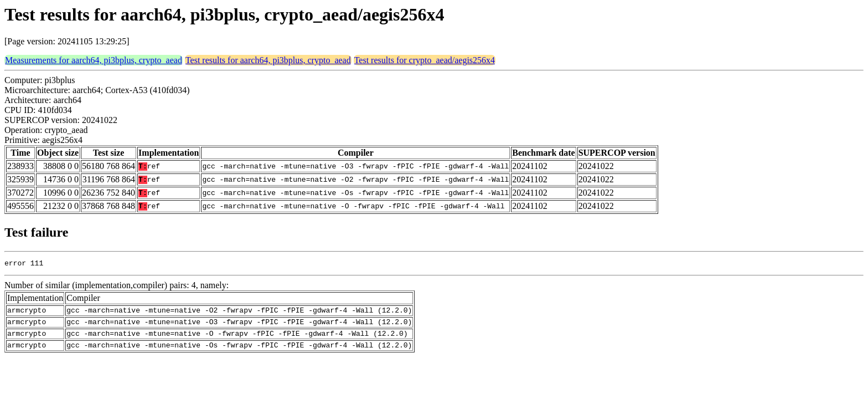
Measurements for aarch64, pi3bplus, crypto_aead (94, 60)
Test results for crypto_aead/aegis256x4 (425, 60)
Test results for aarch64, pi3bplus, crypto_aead (268, 60)
